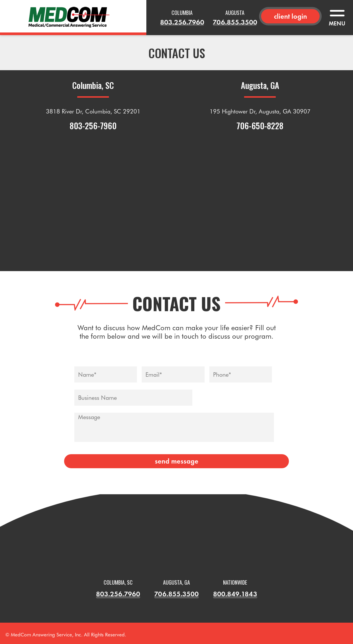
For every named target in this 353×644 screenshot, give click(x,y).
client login (291, 16)
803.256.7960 (182, 22)
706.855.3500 (235, 22)
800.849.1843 (235, 594)
